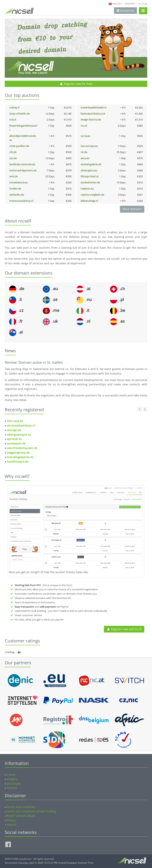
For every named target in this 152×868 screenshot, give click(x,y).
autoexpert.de (16, 443)
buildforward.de (18, 462)
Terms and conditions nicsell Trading (31, 811)
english (117, 4)
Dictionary (14, 783)
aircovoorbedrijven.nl (21, 426)
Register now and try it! (124, 629)
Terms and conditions (21, 807)
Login (143, 4)
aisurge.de (14, 430)
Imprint (11, 825)
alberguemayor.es (19, 435)
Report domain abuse (21, 816)
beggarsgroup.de (18, 453)
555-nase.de (15, 421)
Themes (12, 788)
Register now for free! (76, 84)
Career (11, 775)
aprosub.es (14, 439)
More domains (132, 209)
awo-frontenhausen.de (22, 448)
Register (130, 4)
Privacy (11, 820)
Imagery (12, 779)
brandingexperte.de (20, 457)
